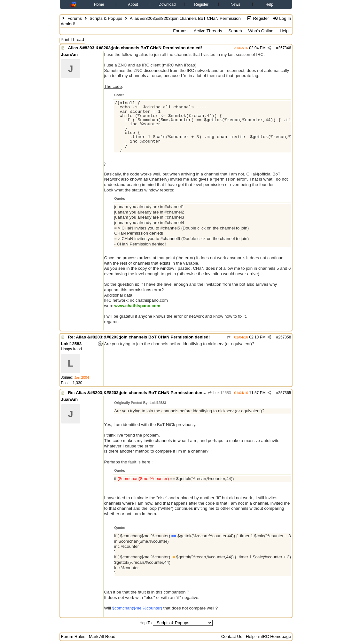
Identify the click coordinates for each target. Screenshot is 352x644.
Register (201, 4)
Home (99, 4)
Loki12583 (219, 393)
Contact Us (232, 636)
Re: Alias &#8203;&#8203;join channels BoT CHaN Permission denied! (139, 337)
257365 (285, 393)
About (133, 4)
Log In (282, 18)
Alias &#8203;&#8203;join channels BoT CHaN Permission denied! (135, 48)
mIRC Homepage (274, 636)
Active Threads (208, 31)
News (235, 4)
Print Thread (72, 39)
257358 (285, 337)
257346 (285, 48)
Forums (75, 18)
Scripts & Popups (106, 18)
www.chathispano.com (137, 306)
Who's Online (261, 31)
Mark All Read (102, 636)
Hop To (145, 623)
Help (269, 4)
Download (167, 4)
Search (235, 31)
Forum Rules (73, 636)
